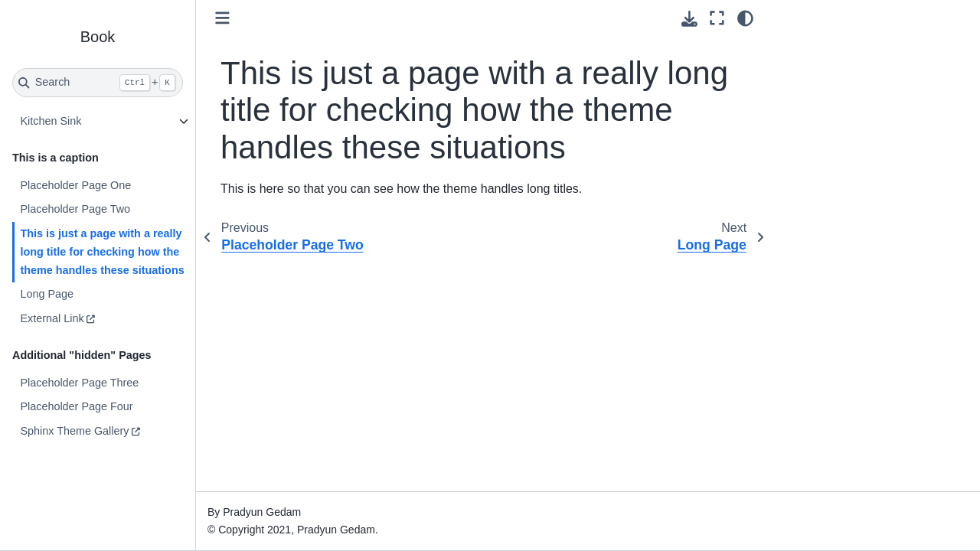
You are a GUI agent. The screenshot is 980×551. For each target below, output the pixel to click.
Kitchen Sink (51, 121)
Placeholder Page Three (79, 383)
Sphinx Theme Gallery (74, 431)
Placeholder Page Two (75, 209)
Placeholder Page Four (76, 406)
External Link (52, 318)
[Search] (98, 83)
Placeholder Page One (75, 185)
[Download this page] (689, 19)
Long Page (47, 294)
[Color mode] (745, 18)
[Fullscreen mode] (717, 18)
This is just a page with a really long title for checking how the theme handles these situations (102, 252)
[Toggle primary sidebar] (222, 18)
